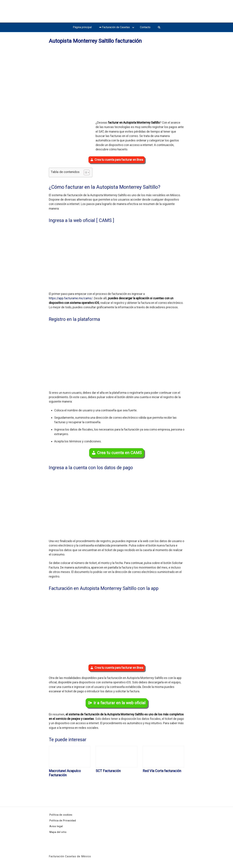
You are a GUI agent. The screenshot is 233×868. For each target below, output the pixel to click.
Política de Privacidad (63, 821)
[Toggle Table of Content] (85, 172)
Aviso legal (56, 826)
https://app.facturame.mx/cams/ (71, 298)
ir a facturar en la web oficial (119, 703)
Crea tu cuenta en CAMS (119, 453)
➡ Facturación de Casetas (114, 27)
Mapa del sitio (58, 832)
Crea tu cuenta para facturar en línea (119, 160)
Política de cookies (61, 815)
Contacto (145, 27)
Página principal (82, 27)
